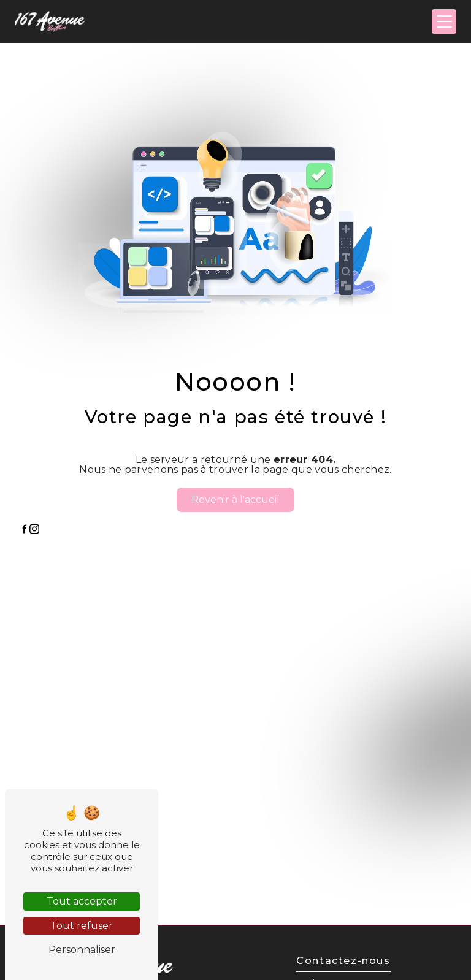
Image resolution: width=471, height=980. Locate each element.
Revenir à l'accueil (235, 500)
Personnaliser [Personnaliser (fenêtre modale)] (82, 950)
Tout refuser (82, 926)
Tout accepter (82, 901)
